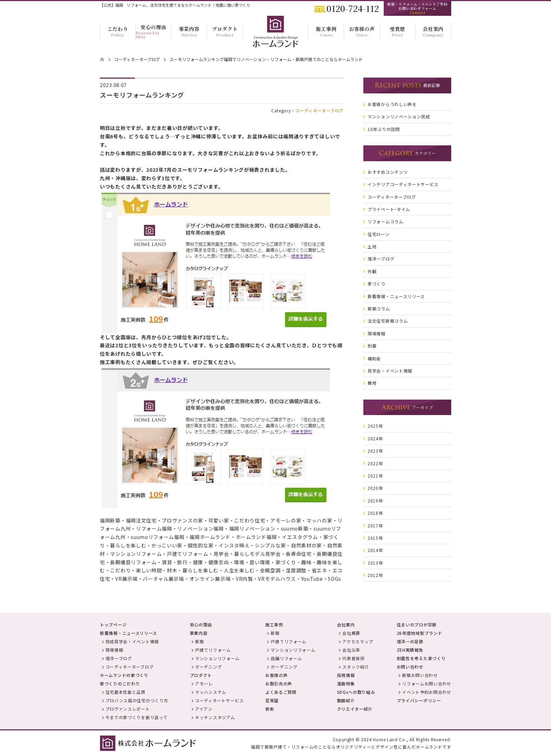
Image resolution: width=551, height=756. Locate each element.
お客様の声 (277, 675)
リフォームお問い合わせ (427, 683)
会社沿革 (351, 650)
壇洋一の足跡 (410, 641)
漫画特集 (346, 683)
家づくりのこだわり (120, 683)
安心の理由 (201, 624)
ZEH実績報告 (410, 650)
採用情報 (346, 675)
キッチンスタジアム (215, 717)
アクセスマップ (358, 641)
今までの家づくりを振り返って (137, 717)
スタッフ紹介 (356, 667)
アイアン (204, 709)
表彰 (270, 709)
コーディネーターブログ (319, 110)
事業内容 (199, 633)
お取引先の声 (279, 683)
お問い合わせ (410, 667)
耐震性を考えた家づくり (421, 658)
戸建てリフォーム (213, 650)
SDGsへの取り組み (356, 692)
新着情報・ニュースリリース (128, 633)
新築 (199, 641)
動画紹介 (346, 700)
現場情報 (114, 650)
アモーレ (204, 683)
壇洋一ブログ (119, 658)
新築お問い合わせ (420, 675)
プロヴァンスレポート (128, 709)
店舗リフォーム (286, 658)
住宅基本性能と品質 (125, 692)
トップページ (113, 624)
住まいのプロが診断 (417, 624)
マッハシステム (211, 692)
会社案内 (346, 624)
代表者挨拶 (354, 658)
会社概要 (351, 633)
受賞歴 (272, 700)
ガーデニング (208, 667)
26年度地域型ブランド (420, 633)
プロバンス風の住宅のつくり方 (137, 700)
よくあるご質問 (281, 692)
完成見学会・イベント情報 (132, 641)
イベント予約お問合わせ (427, 692)
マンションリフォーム (217, 658)
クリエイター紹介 (355, 709)
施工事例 (274, 624)
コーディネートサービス (219, 700)
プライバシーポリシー (419, 700)
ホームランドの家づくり (124, 675)
